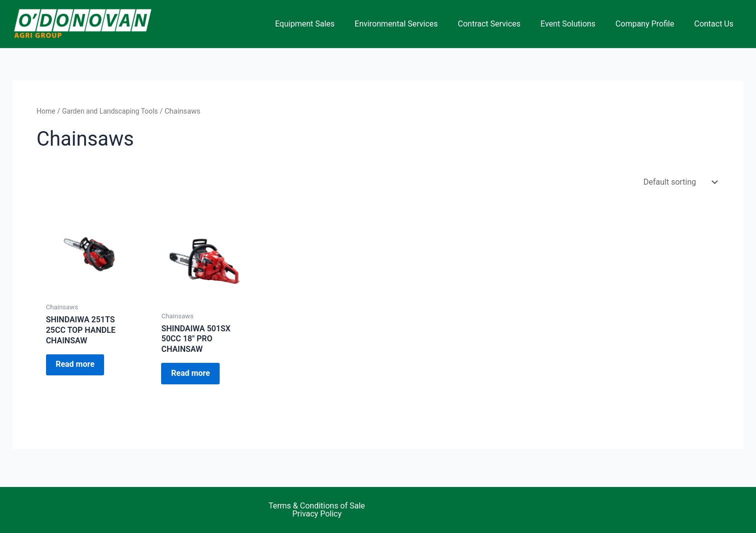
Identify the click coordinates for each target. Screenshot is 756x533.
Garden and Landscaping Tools (114, 111)
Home (47, 111)
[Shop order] (679, 182)
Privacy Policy (317, 514)
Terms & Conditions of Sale (317, 506)
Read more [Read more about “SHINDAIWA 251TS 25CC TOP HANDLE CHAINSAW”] (81, 367)
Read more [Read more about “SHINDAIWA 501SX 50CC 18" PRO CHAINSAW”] (196, 376)
